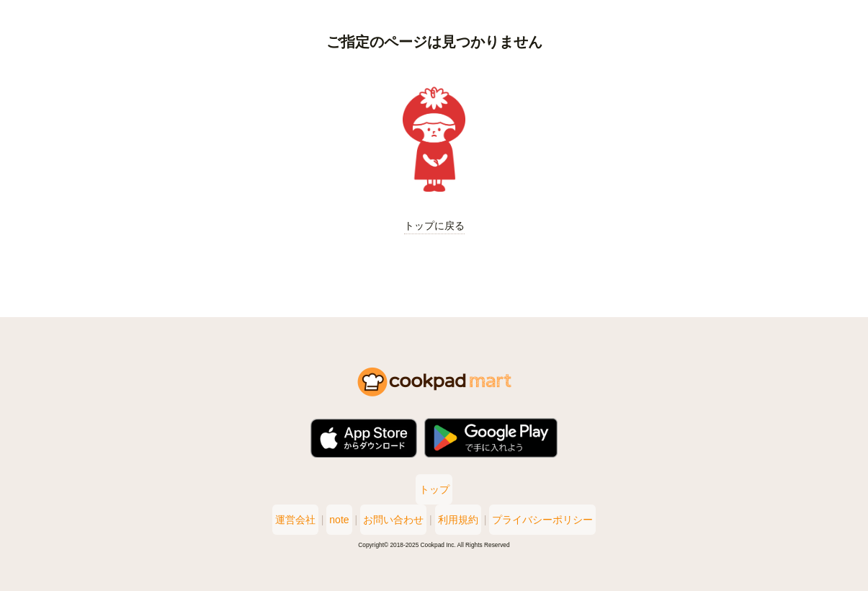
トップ (434, 489)
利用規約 (467, 520)
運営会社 (278, 520)
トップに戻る (434, 226)
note (330, 520)
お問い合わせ (393, 520)
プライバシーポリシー (560, 520)
